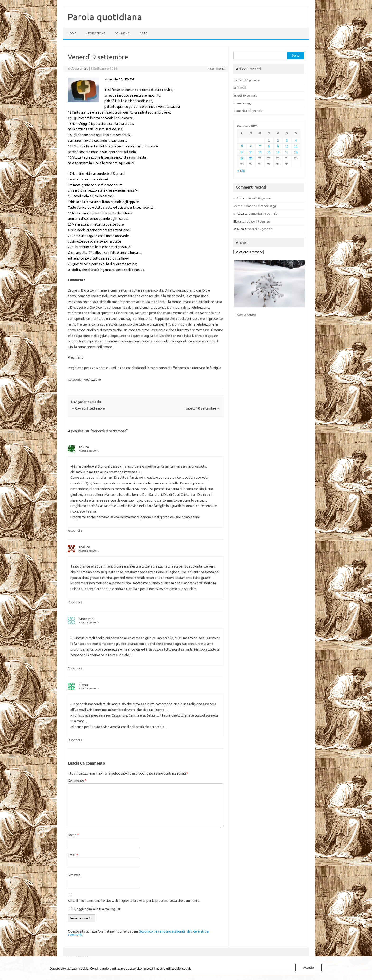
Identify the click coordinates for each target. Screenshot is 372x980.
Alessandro (80, 69)
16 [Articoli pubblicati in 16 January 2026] (278, 152)
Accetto (309, 967)
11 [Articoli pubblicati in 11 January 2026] (296, 146)
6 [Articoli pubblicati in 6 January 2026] (251, 146)
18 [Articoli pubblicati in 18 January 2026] (296, 152)
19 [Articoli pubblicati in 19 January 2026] (242, 158)
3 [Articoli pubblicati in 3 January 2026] (287, 140)
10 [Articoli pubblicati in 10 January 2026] (287, 146)
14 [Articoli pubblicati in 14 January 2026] (260, 152)
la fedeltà (240, 88)
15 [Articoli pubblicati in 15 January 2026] (269, 152)
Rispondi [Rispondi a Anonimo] (74, 668)
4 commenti (216, 69)
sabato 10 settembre (203, 408)
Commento (77, 781)
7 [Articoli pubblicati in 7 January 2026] (260, 146)
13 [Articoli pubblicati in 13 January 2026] (251, 152)
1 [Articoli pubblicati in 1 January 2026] (269, 140)
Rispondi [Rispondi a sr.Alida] (74, 602)
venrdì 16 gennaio (260, 229)
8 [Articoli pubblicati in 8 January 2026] (269, 146)
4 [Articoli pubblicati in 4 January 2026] (296, 140)
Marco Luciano (243, 206)
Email (73, 855)
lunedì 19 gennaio (245, 95)
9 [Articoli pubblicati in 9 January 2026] (278, 146)
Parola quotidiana (105, 17)
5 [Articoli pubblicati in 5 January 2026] (242, 146)
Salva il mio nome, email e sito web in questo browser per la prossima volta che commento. (134, 901)
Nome (73, 835)
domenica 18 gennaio (248, 111)
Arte (143, 33)
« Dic (241, 171)
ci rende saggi (243, 103)
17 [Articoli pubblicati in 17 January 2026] (287, 152)
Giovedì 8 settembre (88, 408)
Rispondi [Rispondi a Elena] (74, 740)
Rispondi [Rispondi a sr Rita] (74, 530)
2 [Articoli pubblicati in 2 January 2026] (278, 140)
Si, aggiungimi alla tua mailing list (95, 909)
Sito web (74, 875)
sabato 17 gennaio (258, 221)
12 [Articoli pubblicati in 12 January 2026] (242, 152)
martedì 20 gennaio (247, 80)
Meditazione (95, 33)
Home (72, 33)
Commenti (122, 33)
